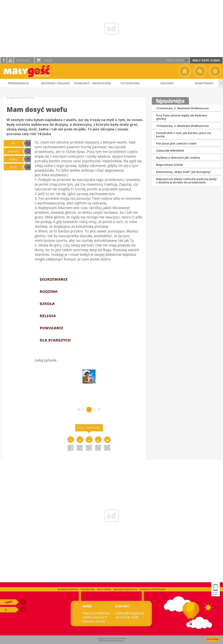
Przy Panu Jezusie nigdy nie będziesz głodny (182, 117)
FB (13, 143)
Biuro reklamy (104, 589)
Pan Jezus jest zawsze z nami (176, 143)
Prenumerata (88, 589)
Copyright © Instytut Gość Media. (111, 638)
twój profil (185, 71)
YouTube (10, 60)
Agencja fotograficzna (125, 589)
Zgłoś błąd (213, 639)
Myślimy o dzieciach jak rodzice (178, 158)
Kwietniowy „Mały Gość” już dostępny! (183, 172)
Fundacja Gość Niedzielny (153, 589)
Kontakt (23, 60)
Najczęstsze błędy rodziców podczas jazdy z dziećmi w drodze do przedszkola (186, 181)
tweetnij (13, 151)
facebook (4, 60)
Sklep (48, 60)
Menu (215, 71)
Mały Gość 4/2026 (206, 60)
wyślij (13, 167)
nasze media (175, 60)
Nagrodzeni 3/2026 (169, 165)
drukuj (13, 159)
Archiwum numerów (68, 589)
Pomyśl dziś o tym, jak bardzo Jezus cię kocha (183, 135)
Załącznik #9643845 (170, 150)
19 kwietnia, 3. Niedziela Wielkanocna (182, 108)
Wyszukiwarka (200, 71)
